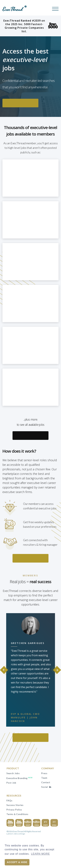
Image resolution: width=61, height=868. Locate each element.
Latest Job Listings (16, 834)
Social (46, 787)
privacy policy (14, 810)
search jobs (13, 773)
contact (46, 782)
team (44, 778)
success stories (15, 805)
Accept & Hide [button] (17, 862)
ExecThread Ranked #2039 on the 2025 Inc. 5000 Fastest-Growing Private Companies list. (31, 26)
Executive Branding (20, 778)
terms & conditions (17, 814)
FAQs (9, 801)
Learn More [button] (41, 854)
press (44, 773)
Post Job (11, 783)
